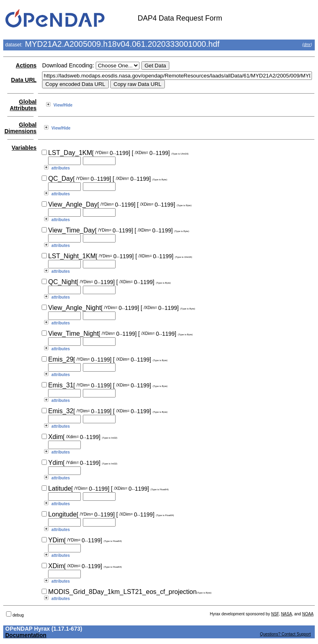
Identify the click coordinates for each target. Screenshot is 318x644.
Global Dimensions (20, 128)
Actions (26, 65)
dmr (307, 45)
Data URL (24, 80)
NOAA (308, 614)
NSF (275, 614)
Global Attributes (23, 105)
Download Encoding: (68, 65)
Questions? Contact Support (285, 634)
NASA (286, 614)
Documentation (26, 635)
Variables (24, 148)
